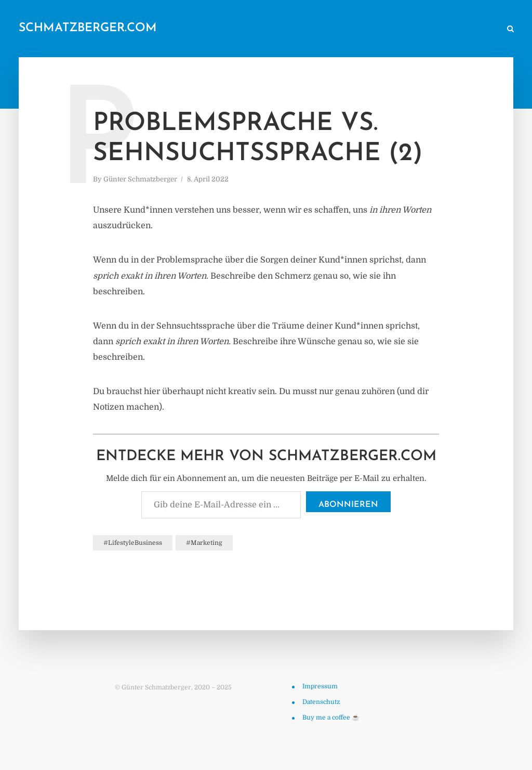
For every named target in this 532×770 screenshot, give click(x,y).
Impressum (320, 686)
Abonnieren (348, 505)
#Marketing (204, 543)
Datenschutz (321, 702)
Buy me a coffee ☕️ (331, 717)
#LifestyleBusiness (133, 543)
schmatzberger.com (88, 28)
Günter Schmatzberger (140, 179)
